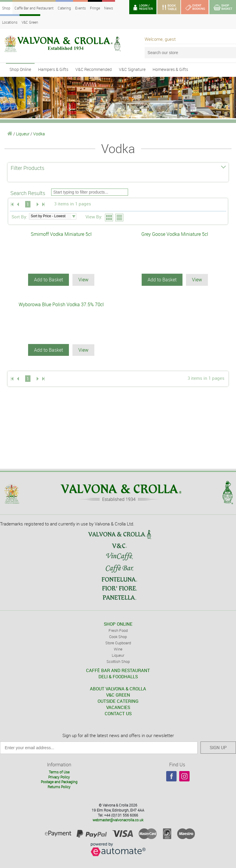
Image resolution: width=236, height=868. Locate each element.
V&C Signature (132, 69)
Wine (118, 649)
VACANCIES (118, 707)
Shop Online (20, 69)
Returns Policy (59, 786)
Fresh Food (118, 630)
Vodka (39, 134)
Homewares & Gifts (170, 69)
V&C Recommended (94, 69)
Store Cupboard (118, 643)
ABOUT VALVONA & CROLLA (118, 688)
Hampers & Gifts (53, 69)
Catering (64, 8)
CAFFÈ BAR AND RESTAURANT (118, 670)
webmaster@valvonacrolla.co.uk (118, 820)
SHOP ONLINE (118, 624)
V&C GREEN (118, 695)
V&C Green (30, 22)
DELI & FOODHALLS (118, 676)
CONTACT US (118, 713)
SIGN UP (218, 747)
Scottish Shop (118, 661)
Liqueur (23, 134)
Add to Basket (49, 280)
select (74, 216)
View (83, 280)
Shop (6, 8)
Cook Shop (118, 636)
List (120, 218)
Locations (10, 22)
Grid (109, 218)
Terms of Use (59, 772)
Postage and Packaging (59, 781)
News (109, 8)
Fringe (95, 8)
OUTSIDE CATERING (118, 701)
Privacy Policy (59, 777)
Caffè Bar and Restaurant (34, 8)
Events (80, 8)
